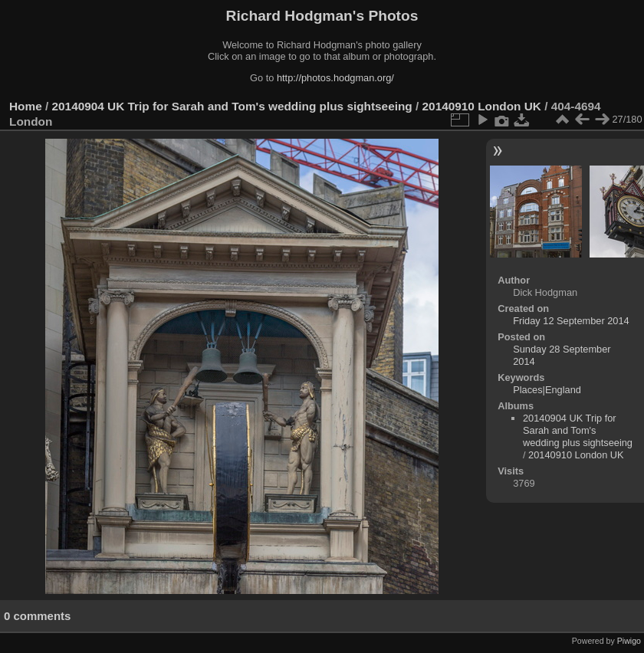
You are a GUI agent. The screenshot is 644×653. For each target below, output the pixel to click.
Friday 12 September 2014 (571, 321)
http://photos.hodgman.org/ (335, 78)
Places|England (547, 390)
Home (26, 106)
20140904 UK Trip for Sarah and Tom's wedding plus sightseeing (232, 106)
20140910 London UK (482, 106)
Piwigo (629, 641)
